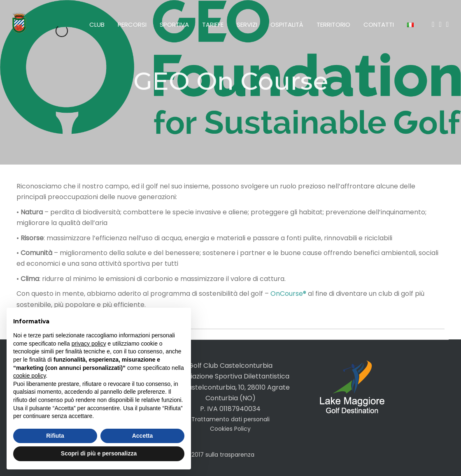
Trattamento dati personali (230, 419)
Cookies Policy (230, 429)
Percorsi (132, 24)
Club (97, 24)
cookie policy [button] (29, 376)
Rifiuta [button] (55, 436)
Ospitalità (287, 24)
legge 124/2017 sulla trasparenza (208, 455)
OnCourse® (288, 294)
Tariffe (213, 24)
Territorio (333, 24)
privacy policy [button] (89, 344)
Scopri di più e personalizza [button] (99, 453)
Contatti (379, 24)
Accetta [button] (143, 436)
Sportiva (174, 24)
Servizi (247, 24)
